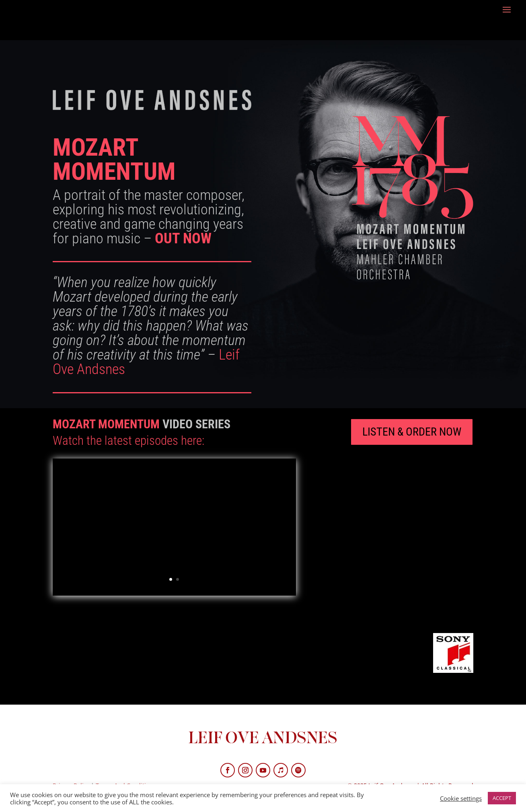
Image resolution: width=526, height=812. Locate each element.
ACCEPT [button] (502, 798)
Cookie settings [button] (461, 798)
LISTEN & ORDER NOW (412, 432)
